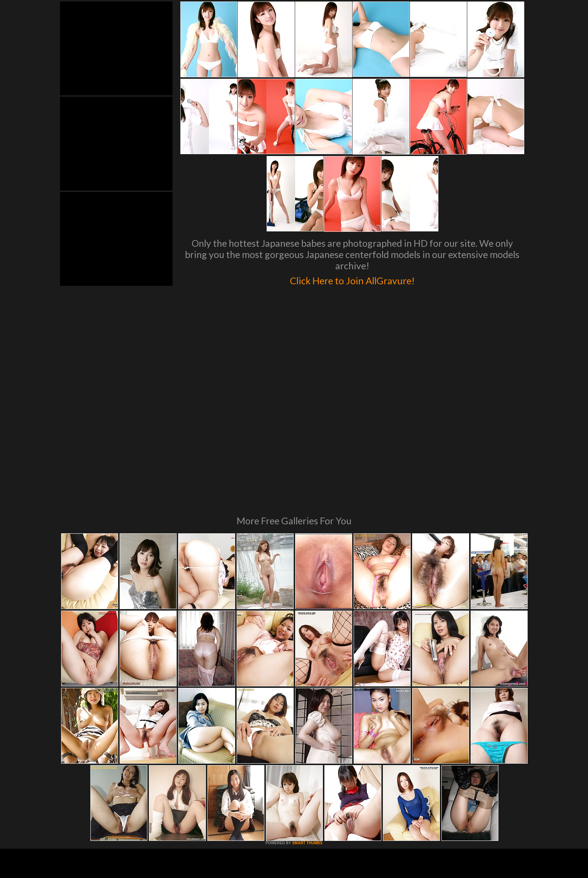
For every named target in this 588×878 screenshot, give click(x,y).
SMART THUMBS (307, 741)
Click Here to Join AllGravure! (352, 279)
